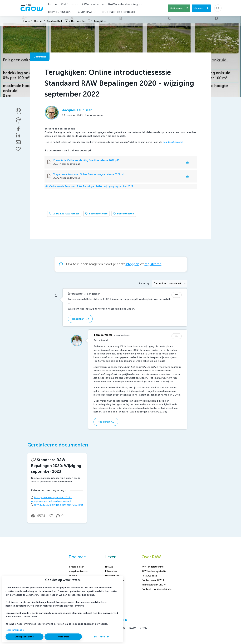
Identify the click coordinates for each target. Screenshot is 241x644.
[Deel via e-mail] (18, 142)
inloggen (132, 264)
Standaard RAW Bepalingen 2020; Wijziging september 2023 (56, 466)
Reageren (80, 319)
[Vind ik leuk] (18, 149)
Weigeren (63, 637)
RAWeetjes (111, 571)
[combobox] (169, 283)
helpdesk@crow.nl (173, 142)
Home (27, 21)
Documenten (79, 21)
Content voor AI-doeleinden (157, 589)
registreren (153, 264)
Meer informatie (15, 630)
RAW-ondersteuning (153, 567)
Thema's (38, 21)
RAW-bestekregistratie (154, 571)
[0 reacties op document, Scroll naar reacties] (61, 516)
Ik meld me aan (76, 567)
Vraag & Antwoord (78, 571)
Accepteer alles (24, 637)
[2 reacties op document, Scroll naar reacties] (18, 121)
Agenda (73, 576)
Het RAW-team (150, 576)
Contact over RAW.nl (153, 580)
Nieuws (109, 567)
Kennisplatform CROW (154, 585)
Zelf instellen (102, 637)
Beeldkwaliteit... (55, 21)
